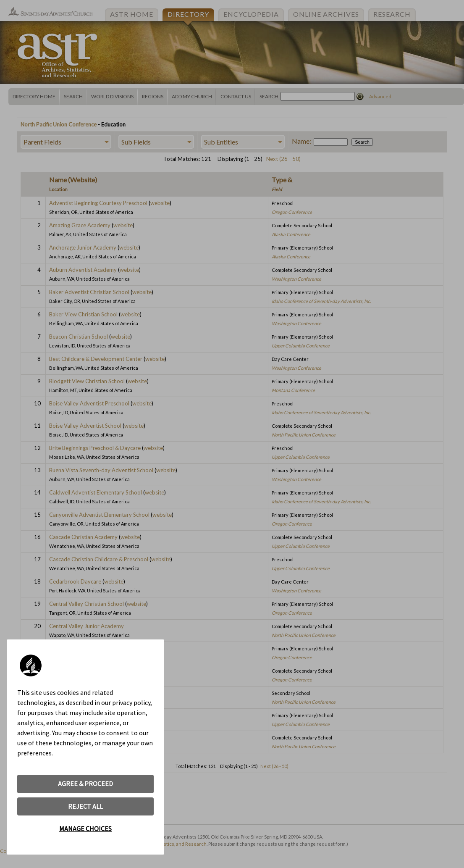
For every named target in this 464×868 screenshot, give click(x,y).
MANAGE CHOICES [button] (85, 829)
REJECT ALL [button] (85, 806)
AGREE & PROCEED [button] (85, 784)
